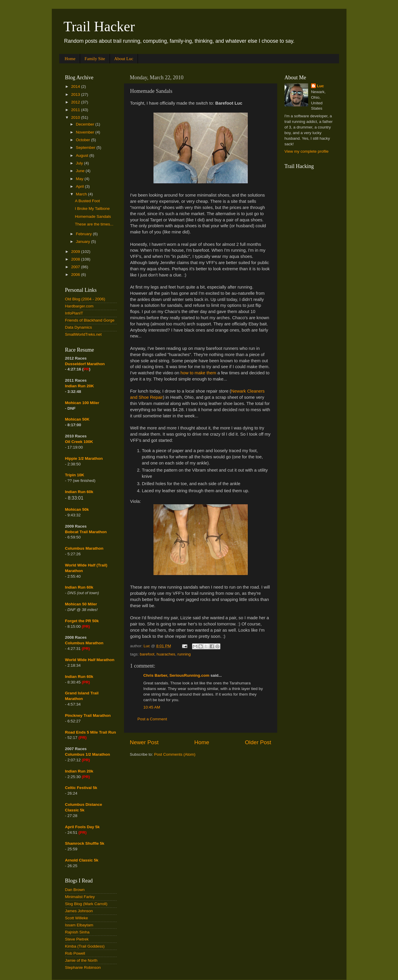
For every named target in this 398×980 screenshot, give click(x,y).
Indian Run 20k (79, 771)
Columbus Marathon (84, 548)
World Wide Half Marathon (90, 660)
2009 (76, 252)
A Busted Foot (87, 201)
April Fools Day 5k (82, 827)
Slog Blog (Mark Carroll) (86, 904)
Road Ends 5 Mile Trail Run (91, 732)
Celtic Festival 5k (81, 788)
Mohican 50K (77, 419)
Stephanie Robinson (83, 967)
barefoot (147, 654)
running (184, 654)
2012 (76, 102)
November (86, 132)
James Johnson (79, 911)
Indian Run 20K (80, 386)
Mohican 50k (77, 509)
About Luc (124, 59)
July (80, 163)
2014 (76, 87)
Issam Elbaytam (79, 925)
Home (70, 59)
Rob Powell (75, 953)
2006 (76, 275)
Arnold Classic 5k (82, 860)
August (83, 155)
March (82, 194)
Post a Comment (152, 719)
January (84, 242)
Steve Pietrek (77, 939)
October (84, 140)
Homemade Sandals (93, 216)
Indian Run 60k (79, 587)
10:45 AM (152, 707)
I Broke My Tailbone (92, 209)
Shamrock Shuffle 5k (85, 843)
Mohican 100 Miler (82, 403)
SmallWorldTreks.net (84, 334)
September (86, 148)
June (81, 171)
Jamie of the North (81, 960)
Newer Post (144, 742)
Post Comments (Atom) (175, 754)
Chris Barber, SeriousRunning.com (176, 675)
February (85, 234)
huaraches (166, 654)
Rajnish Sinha (77, 932)
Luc (321, 86)
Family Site (95, 59)
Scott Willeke (77, 918)
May (80, 179)
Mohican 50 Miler (81, 604)
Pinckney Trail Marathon (88, 715)
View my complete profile (307, 151)
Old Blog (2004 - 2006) (85, 299)
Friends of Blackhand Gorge (90, 320)
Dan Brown (75, 890)
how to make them (198, 373)
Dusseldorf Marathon (85, 364)
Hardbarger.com (79, 306)
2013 (76, 94)
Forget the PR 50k (82, 621)
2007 (76, 267)
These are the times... (94, 224)
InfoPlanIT (74, 313)
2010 (76, 117)
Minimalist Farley (80, 897)
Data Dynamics (79, 327)
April (81, 186)
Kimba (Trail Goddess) (85, 946)
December (86, 124)
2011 (76, 110)
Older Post (258, 742)
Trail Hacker (99, 26)
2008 (76, 259)
